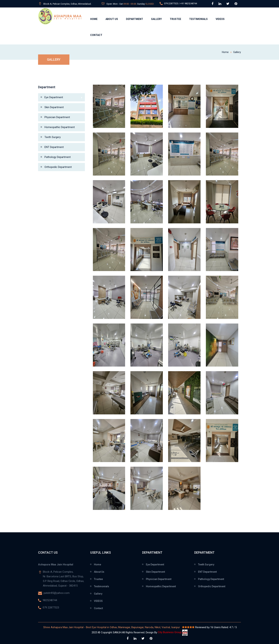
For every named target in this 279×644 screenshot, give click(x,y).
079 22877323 (171, 3)
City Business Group (173, 632)
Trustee (175, 19)
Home (94, 19)
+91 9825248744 (189, 3)
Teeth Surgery (53, 137)
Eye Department (63, 98)
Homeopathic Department (60, 127)
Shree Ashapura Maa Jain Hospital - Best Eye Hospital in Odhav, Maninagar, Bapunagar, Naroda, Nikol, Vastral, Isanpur (112, 627)
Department (135, 19)
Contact (96, 35)
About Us (112, 19)
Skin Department (54, 107)
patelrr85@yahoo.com (56, 593)
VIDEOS (98, 601)
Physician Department (57, 117)
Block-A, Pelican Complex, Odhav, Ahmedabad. (67, 4)
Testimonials (198, 19)
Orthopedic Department (58, 167)
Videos (220, 19)
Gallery (156, 19)
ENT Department (54, 147)
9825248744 (49, 600)
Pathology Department (58, 157)
